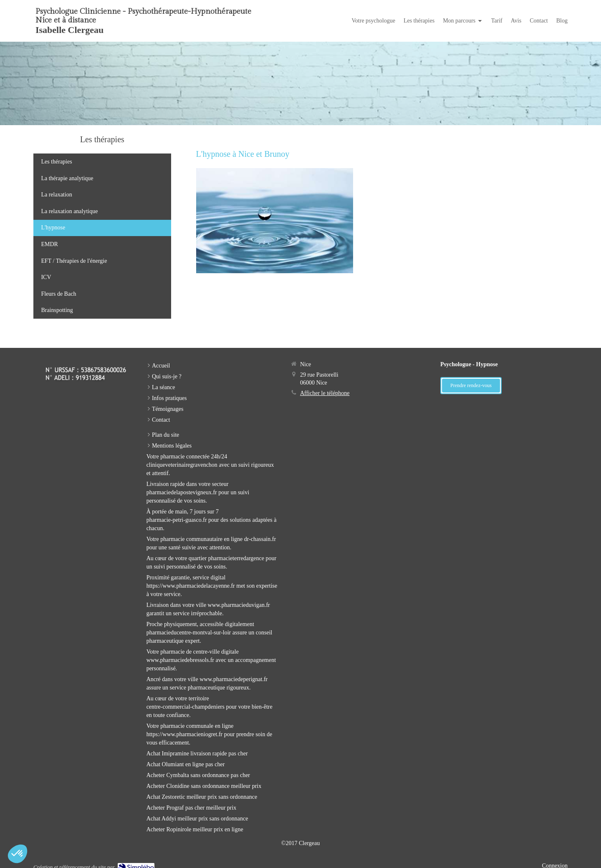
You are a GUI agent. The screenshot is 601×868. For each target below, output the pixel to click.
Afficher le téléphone (325, 387)
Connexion (555, 860)
